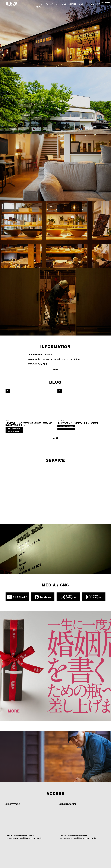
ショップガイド (96, 4)
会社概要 (39, 7)
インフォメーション (52, 4)
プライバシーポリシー (54, 861)
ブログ (64, 4)
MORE (55, 370)
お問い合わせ (105, 3)
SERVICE (73, 4)
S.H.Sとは (39, 4)
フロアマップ (83, 4)
